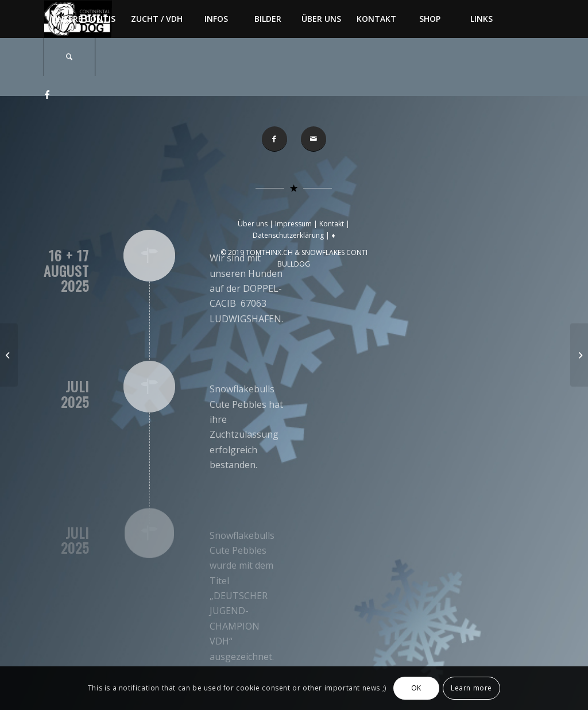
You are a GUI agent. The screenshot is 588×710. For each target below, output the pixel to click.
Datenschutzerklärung (288, 235)
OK (416, 688)
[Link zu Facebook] (47, 94)
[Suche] (69, 57)
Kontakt (332, 224)
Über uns (253, 224)
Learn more (471, 688)
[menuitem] (83, 19)
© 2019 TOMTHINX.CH (258, 252)
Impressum (293, 224)
